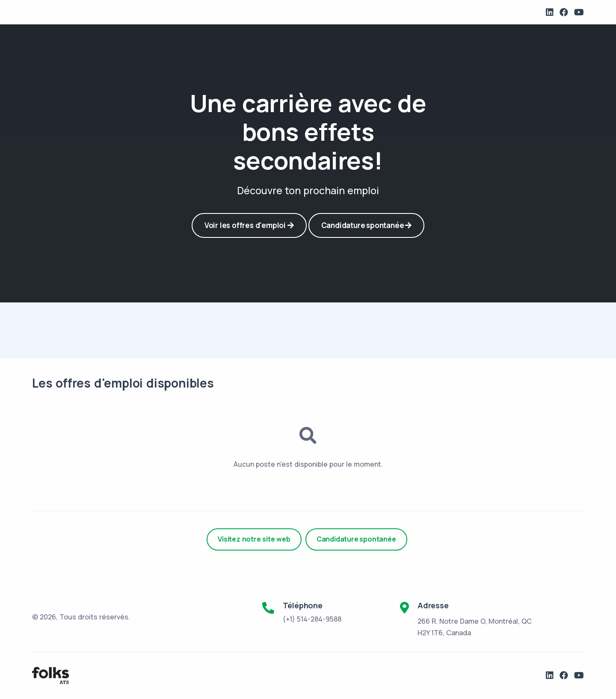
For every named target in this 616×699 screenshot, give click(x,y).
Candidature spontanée (366, 225)
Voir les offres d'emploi (249, 225)
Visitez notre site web (254, 539)
